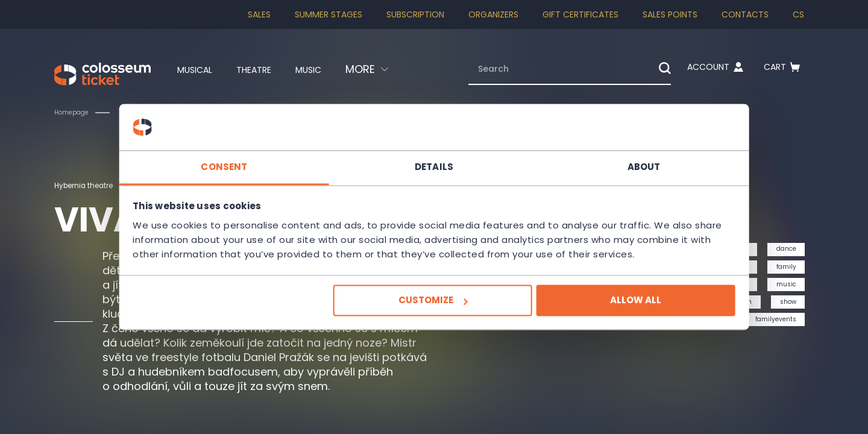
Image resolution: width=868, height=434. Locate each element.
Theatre (264, 69)
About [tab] (615, 159)
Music (327, 69)
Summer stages (329, 14)
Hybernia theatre (90, 185)
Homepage (75, 112)
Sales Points (670, 14)
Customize (432, 308)
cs (798, 14)
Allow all (607, 308)
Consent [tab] (253, 159)
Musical (194, 69)
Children (145, 112)
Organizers (493, 14)
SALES (259, 14)
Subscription (415, 14)
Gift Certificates (580, 14)
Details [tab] (434, 159)
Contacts (745, 14)
